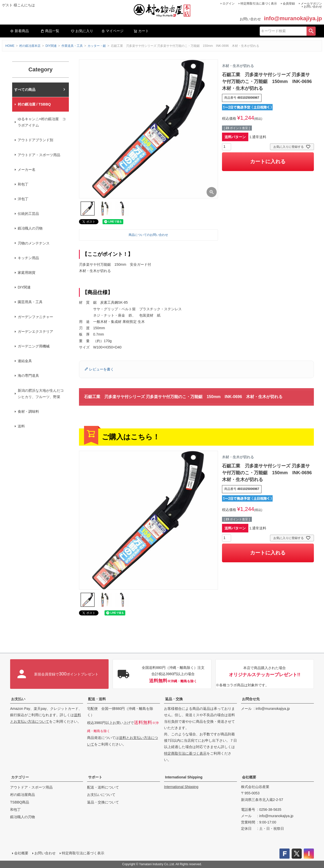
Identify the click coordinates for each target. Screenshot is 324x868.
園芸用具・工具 (30, 302)
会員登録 (289, 4)
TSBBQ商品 (20, 802)
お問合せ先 (251, 699)
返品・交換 (174, 699)
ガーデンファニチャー (35, 317)
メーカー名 (27, 170)
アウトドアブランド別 (35, 140)
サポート (95, 777)
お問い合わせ (313, 7)
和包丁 (23, 184)
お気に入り (82, 31)
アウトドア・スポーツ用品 (39, 155)
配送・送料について (103, 787)
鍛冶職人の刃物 (30, 228)
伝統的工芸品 (28, 214)
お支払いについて (101, 795)
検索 (311, 31)
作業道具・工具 (72, 46)
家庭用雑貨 (27, 273)
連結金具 (25, 361)
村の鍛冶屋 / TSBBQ (34, 104)
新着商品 (19, 31)
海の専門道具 (28, 376)
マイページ (112, 31)
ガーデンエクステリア (35, 332)
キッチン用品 (28, 258)
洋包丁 (23, 199)
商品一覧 (50, 31)
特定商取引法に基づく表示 (259, 4)
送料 (21, 426)
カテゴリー (20, 777)
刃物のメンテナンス (34, 243)
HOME (10, 46)
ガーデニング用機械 (34, 346)
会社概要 (249, 777)
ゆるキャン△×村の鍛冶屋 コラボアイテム (42, 122)
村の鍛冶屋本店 (30, 46)
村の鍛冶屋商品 (23, 795)
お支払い (18, 699)
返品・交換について (103, 802)
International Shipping (184, 777)
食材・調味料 (28, 411)
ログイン (229, 4)
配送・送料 (97, 699)
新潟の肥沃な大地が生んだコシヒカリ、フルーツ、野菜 (41, 394)
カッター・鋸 (97, 46)
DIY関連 (51, 46)
